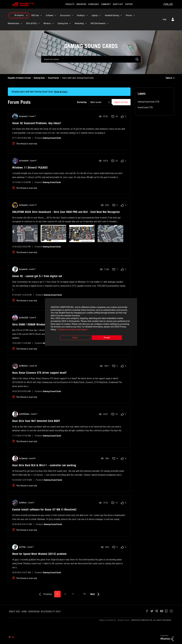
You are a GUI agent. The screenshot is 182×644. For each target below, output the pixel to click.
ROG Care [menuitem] (35, 15)
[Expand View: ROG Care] (41, 15)
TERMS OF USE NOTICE (107, 620)
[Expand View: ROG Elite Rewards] (108, 23)
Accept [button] (107, 338)
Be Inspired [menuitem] (19, 15)
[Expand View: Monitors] (53, 23)
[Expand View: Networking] (86, 23)
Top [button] (13, 637)
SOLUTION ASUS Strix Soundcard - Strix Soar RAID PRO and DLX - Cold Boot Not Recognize (66, 212)
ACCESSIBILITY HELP (51, 612)
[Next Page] (95, 594)
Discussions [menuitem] (65, 15)
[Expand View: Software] (55, 15)
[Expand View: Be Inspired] (27, 15)
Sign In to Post (121, 102)
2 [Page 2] (65, 594)
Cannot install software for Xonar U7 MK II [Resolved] (44, 509)
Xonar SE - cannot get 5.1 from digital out (37, 276)
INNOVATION (81, 4)
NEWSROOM (34, 612)
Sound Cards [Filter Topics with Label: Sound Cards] (143, 107)
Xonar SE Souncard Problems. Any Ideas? (37, 123)
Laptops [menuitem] (95, 15)
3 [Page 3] (73, 594)
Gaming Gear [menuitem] (63, 23)
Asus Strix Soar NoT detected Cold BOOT (36, 421)
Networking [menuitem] (79, 23)
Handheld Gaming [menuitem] (112, 15)
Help (165, 19)
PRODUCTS (70, 4)
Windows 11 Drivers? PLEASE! (30, 167)
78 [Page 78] (84, 594)
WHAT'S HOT (118, 4)
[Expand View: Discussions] (72, 15)
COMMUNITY (106, 4)
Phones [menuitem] (129, 15)
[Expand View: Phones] (134, 15)
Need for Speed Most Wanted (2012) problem (39, 554)
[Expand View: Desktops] (87, 15)
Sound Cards (53, 78)
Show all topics (61, 92)
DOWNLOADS (94, 4)
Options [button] (169, 78)
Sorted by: (82, 102)
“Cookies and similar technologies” (72, 330)
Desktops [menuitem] (81, 15)
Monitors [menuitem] (47, 23)
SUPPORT (129, 4)
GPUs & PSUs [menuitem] (31, 23)
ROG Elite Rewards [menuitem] (98, 23)
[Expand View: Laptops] (100, 15)
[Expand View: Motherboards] (21, 23)
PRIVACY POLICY (124, 620)
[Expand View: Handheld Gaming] (121, 15)
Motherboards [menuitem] (14, 23)
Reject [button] (75, 338)
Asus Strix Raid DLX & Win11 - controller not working (44, 465)
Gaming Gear (39, 78)
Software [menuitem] (50, 15)
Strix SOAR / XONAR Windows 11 (32, 324)
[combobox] (91, 59)
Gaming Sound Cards (52, 138)
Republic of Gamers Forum (19, 78)
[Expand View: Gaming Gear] (70, 23)
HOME (24, 612)
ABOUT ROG (15, 612)
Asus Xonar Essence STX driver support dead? (39, 373)
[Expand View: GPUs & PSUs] (39, 23)
